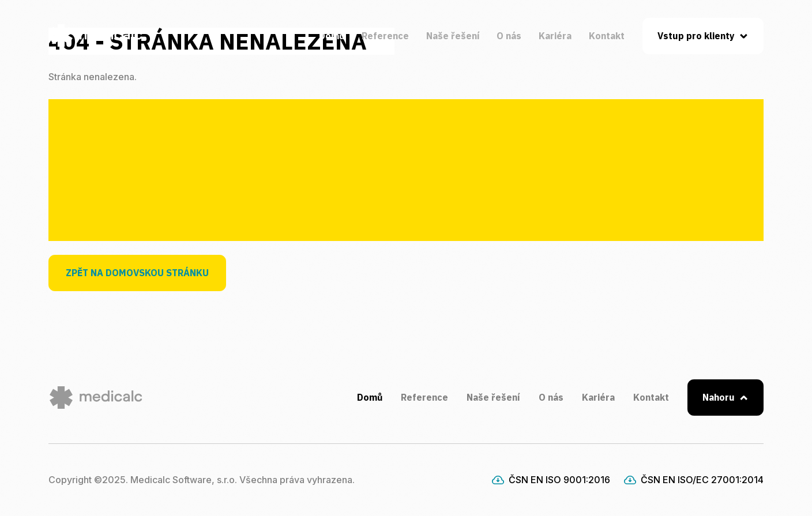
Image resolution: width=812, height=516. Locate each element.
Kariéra (555, 36)
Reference (385, 36)
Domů (332, 36)
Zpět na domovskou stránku (137, 273)
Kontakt (607, 36)
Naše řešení (453, 36)
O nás (509, 36)
